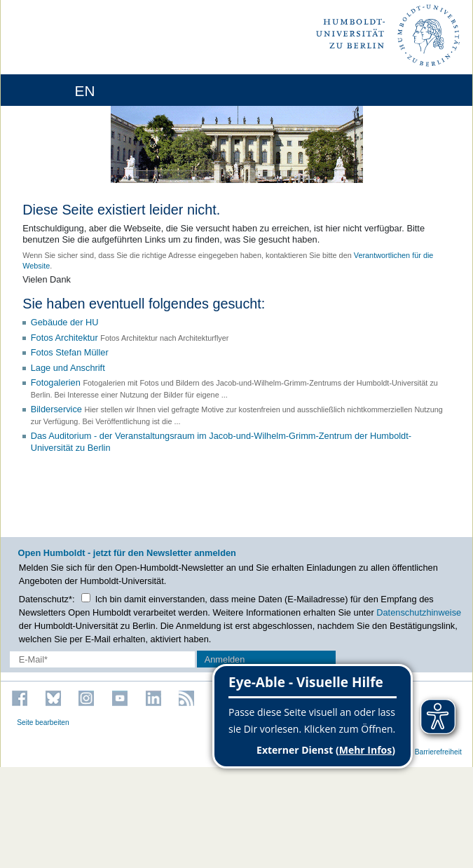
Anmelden (225, 659)
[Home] (50, 90)
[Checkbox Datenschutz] (86, 598)
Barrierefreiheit (438, 752)
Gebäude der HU (65, 322)
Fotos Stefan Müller (70, 352)
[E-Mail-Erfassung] (102, 659)
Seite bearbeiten (43, 723)
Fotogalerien (56, 382)
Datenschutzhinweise (419, 612)
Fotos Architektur (64, 338)
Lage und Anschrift (68, 368)
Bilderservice (56, 409)
